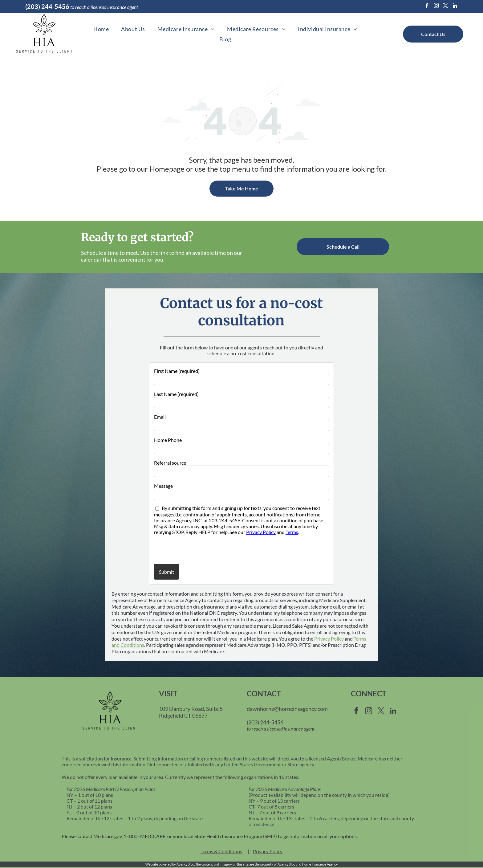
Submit (166, 572)
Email (160, 417)
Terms (292, 532)
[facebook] (427, 6)
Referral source (170, 463)
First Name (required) (177, 371)
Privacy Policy (261, 532)
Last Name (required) (176, 394)
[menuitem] (101, 29)
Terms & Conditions (221, 851)
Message (163, 486)
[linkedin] (455, 6)
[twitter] (446, 6)
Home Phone (168, 440)
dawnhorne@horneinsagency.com (287, 709)
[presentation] (190, 549)
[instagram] (436, 6)
